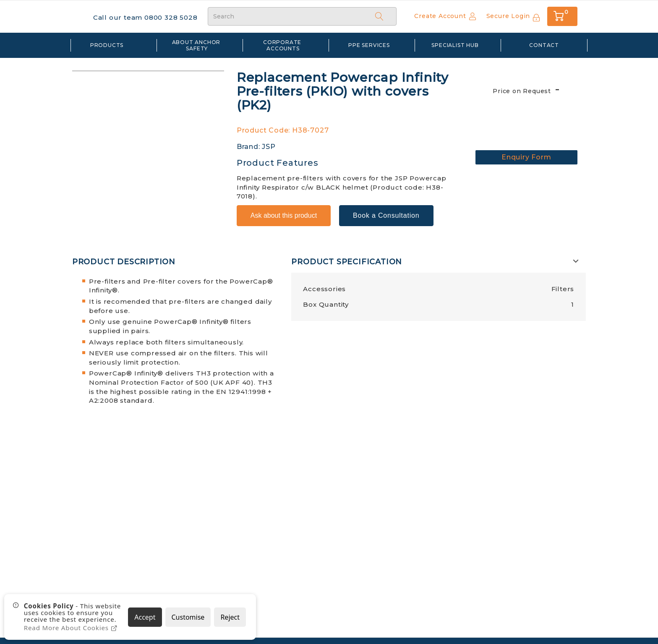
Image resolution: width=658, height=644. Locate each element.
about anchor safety (197, 44)
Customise (188, 617)
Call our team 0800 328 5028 (142, 17)
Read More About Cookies (70, 628)
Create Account (440, 16)
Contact (544, 44)
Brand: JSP (256, 146)
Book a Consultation (386, 204)
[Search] (379, 16)
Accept (145, 617)
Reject (230, 617)
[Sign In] (513, 16)
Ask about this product (284, 204)
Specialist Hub (455, 44)
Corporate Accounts (283, 44)
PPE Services (369, 44)
